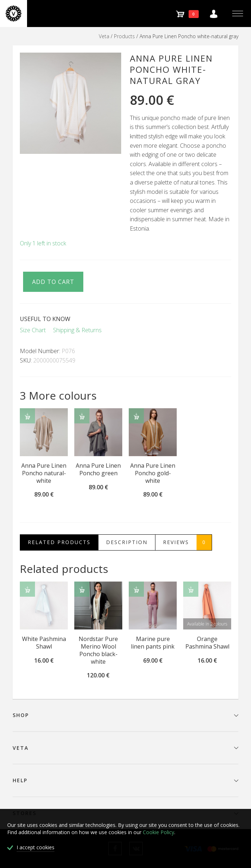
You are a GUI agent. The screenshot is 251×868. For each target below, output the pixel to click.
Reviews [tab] (187, 542)
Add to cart (53, 282)
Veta (104, 36)
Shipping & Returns (77, 330)
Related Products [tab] (59, 542)
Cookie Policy (158, 832)
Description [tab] (127, 542)
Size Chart (33, 330)
